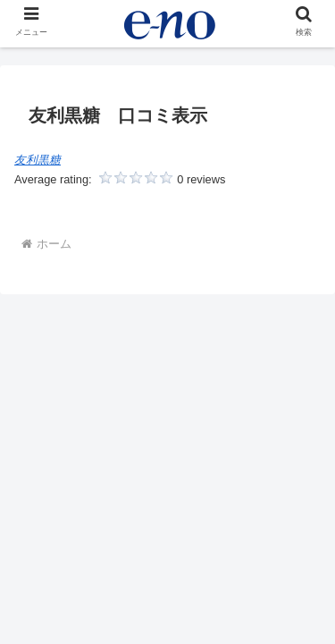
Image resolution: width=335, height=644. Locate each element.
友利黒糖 (38, 160)
